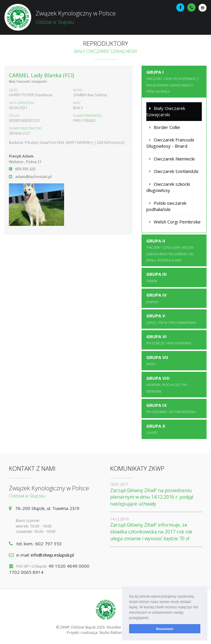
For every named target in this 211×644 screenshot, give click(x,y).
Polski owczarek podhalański (166, 206)
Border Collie (167, 127)
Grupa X (156, 429)
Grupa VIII (167, 384)
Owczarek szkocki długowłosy (168, 187)
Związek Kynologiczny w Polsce (105, 17)
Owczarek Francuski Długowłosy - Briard (170, 143)
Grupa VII (157, 360)
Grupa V (171, 319)
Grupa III (157, 277)
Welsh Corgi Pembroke (177, 222)
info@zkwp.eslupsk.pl (52, 555)
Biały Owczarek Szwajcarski (166, 111)
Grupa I (173, 81)
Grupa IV (157, 298)
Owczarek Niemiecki (174, 159)
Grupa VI (169, 339)
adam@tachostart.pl (33, 177)
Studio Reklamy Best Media (122, 633)
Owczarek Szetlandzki (176, 171)
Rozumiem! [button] (165, 629)
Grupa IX (171, 408)
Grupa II (170, 250)
